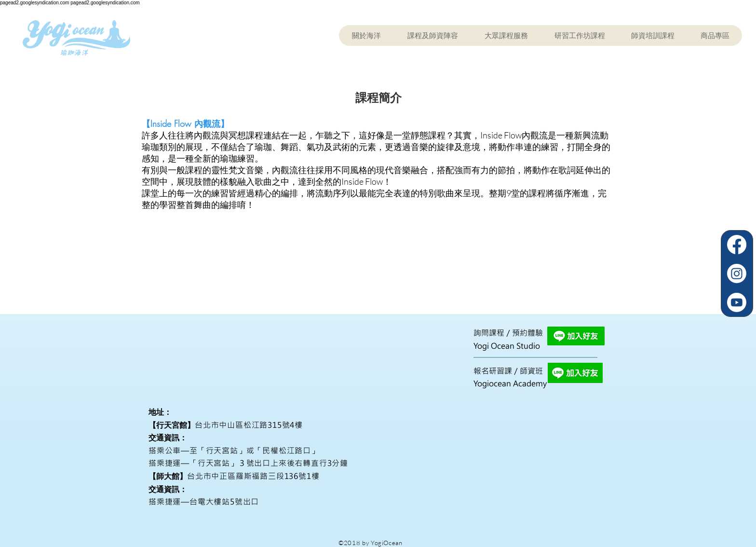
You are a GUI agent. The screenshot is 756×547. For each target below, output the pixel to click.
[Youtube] (737, 302)
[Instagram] (737, 273)
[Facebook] (737, 245)
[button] (432, 35)
